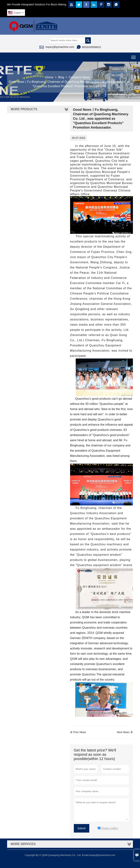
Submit (82, 828)
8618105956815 (91, 47)
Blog (61, 77)
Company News (79, 77)
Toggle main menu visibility (134, 56)
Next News (123, 732)
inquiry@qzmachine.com (60, 47)
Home (49, 77)
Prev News (78, 732)
